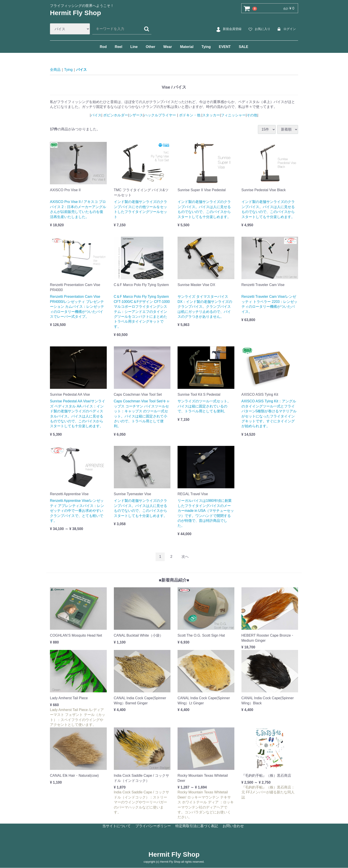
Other (151, 47)
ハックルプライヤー (160, 115)
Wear (168, 47)
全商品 (55, 70)
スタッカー (211, 115)
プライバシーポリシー (153, 826)
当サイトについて (117, 826)
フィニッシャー (233, 115)
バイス (81, 70)
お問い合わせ (233, 826)
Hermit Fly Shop (75, 13)
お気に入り (259, 29)
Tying (206, 47)
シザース (136, 115)
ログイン (286, 29)
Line (134, 47)
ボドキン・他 (190, 115)
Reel (119, 47)
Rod (103, 47)
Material (187, 47)
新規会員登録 (228, 29)
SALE (244, 47)
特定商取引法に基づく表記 (197, 826)
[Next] (185, 557)
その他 (252, 115)
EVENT (225, 47)
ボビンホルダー (115, 115)
